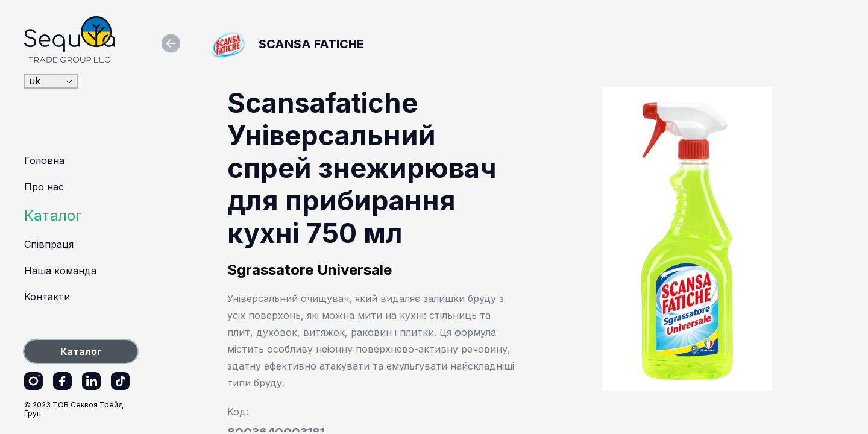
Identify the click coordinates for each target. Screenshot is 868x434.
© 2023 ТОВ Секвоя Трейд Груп (74, 409)
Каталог (53, 215)
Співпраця (49, 244)
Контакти (47, 297)
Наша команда (60, 271)
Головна (44, 160)
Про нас (44, 187)
